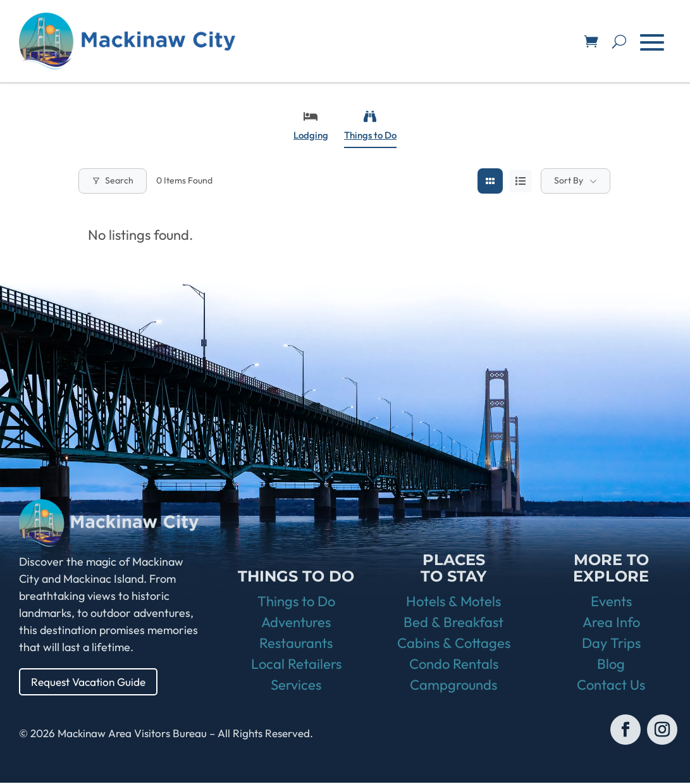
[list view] (521, 181)
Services (296, 686)
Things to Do (370, 126)
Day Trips (611, 644)
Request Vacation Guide (92, 682)
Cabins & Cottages (454, 644)
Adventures (296, 623)
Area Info (611, 623)
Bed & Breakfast (453, 623)
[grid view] (490, 181)
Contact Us (611, 686)
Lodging (311, 126)
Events (611, 602)
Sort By (569, 180)
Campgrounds (453, 686)
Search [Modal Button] (113, 180)
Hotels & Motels (453, 602)
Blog (611, 665)
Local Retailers (296, 665)
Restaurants (296, 644)
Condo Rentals (454, 665)
